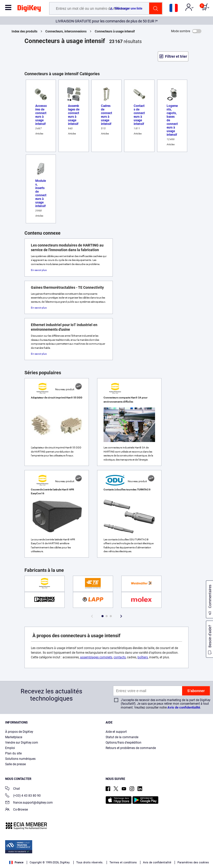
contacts (120, 657)
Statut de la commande (122, 737)
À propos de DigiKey (19, 732)
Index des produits (24, 31)
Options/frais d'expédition (123, 743)
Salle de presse (15, 764)
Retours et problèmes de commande (131, 748)
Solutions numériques (20, 759)
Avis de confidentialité (184, 707)
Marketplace (14, 737)
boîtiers (143, 657)
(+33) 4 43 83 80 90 (23, 796)
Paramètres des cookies (193, 862)
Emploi (10, 748)
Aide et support (116, 732)
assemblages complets (96, 657)
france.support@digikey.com (29, 803)
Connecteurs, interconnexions (66, 31)
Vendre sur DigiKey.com (22, 743)
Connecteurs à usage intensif (115, 31)
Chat (12, 789)
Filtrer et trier (176, 56)
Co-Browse (16, 810)
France (16, 862)
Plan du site (13, 753)
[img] (29, 9)
